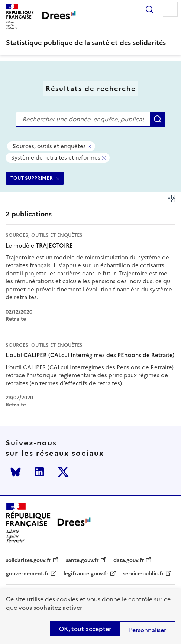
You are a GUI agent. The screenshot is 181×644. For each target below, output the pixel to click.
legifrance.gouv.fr (86, 574)
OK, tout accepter (85, 629)
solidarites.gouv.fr (29, 560)
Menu (170, 9)
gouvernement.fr (28, 574)
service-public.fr (143, 574)
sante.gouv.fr (82, 560)
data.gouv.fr (129, 560)
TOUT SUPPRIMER (32, 178)
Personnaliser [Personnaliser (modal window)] (148, 630)
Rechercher (149, 9)
